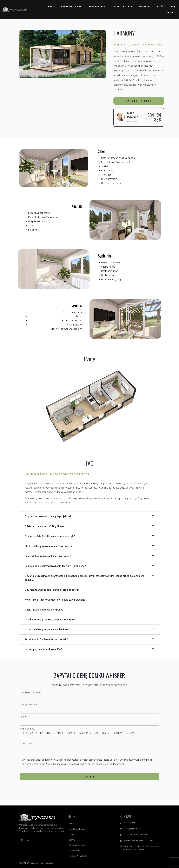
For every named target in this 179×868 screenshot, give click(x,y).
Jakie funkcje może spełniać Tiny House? (48, 556)
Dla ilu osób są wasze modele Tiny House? (48, 546)
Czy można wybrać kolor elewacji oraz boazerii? (52, 590)
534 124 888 (154, 117)
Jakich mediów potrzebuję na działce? (46, 629)
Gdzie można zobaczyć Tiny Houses (45, 526)
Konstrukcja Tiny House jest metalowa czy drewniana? (56, 600)
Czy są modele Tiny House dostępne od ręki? (50, 536)
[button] (22, 55)
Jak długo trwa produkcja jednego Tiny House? (51, 620)
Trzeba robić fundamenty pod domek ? (47, 639)
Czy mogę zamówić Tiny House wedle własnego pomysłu (57, 474)
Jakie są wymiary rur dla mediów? (44, 649)
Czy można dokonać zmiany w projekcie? (48, 516)
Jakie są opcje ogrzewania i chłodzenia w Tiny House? (55, 566)
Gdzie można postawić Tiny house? (45, 610)
